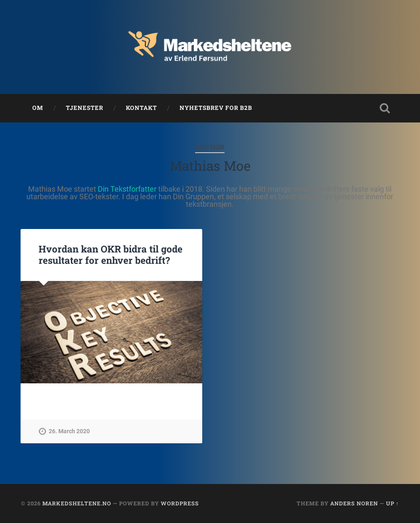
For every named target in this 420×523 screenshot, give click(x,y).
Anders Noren (354, 503)
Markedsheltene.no (77, 503)
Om (38, 108)
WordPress (180, 503)
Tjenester (85, 108)
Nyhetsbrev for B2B (216, 108)
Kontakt (141, 108)
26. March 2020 (69, 431)
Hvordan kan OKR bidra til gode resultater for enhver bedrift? (111, 254)
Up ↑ (393, 503)
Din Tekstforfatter (127, 189)
